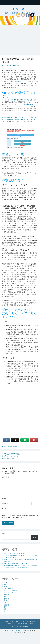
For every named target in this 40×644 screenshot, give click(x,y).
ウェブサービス (8, 589)
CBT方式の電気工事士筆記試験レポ (14, 553)
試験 (11, 447)
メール (5, 504)
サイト (4, 509)
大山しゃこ (17, 65)
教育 (5, 597)
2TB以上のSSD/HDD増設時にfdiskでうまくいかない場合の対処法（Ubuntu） (11, 456)
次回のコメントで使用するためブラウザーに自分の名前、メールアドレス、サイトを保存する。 (20, 517)
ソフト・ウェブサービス (11, 591)
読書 (5, 609)
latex (5, 584)
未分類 (6, 601)
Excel (5, 582)
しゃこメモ (20, 9)
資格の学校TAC (20, 81)
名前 (4, 499)
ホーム (7, 622)
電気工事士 (16, 447)
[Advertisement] (19, 39)
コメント (6, 477)
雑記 (5, 447)
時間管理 (6, 599)
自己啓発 (6, 605)
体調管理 (6, 595)
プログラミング (8, 593)
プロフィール (14, 622)
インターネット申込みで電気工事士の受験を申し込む (19, 100)
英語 (5, 607)
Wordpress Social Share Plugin (16, 630)
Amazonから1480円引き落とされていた (16, 563)
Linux (5, 586)
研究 (5, 603)
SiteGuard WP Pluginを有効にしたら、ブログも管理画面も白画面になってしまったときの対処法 (21, 567)
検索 (3, 534)
